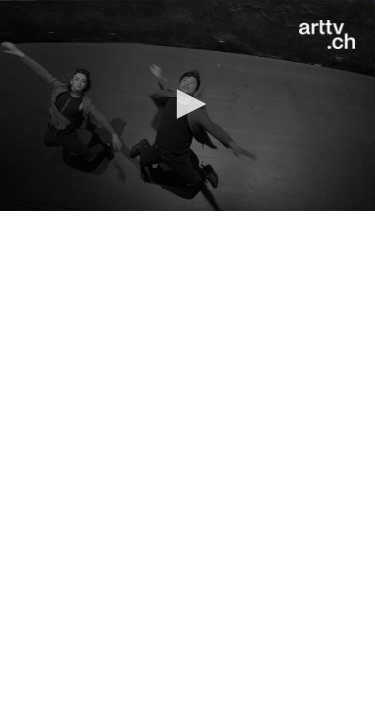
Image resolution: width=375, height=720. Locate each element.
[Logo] (327, 35)
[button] (188, 104)
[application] (187, 105)
